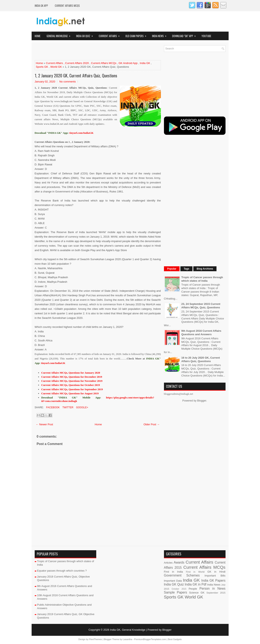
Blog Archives (205, 269)
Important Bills (215, 576)
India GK (145, 63)
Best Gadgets (175, 639)
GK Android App (128, 63)
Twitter (68, 407)
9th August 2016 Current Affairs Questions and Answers (201, 333)
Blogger (202, 401)
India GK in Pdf (195, 584)
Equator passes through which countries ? (62, 571)
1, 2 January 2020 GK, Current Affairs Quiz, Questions (76, 75)
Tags (186, 269)
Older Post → (151, 424)
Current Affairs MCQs (67, 6)
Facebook (53, 407)
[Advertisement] (83, 51)
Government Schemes (182, 575)
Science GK (197, 593)
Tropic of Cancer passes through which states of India (202, 279)
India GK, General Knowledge (128, 630)
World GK (56, 67)
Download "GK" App (185, 35)
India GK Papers (213, 581)
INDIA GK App (41, 6)
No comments (68, 82)
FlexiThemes (96, 639)
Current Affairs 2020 (77, 63)
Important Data (173, 581)
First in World (195, 572)
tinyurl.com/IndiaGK (53, 363)
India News (161, 35)
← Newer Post (45, 424)
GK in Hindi (216, 572)
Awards (179, 562)
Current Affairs (111, 35)
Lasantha (128, 639)
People (193, 589)
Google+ (82, 407)
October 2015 (179, 589)
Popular (172, 269)
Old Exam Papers (137, 35)
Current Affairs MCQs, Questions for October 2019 (71, 385)
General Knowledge (60, 35)
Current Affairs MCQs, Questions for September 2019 (72, 389)
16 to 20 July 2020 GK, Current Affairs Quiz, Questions (201, 359)
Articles (168, 563)
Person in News (212, 589)
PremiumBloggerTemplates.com (150, 639)
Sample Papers (176, 592)
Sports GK (42, 67)
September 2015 (216, 593)
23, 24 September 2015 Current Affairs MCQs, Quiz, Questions (201, 306)
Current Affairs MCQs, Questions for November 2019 (72, 381)
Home (38, 36)
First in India (174, 572)
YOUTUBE (206, 36)
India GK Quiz (86, 35)
